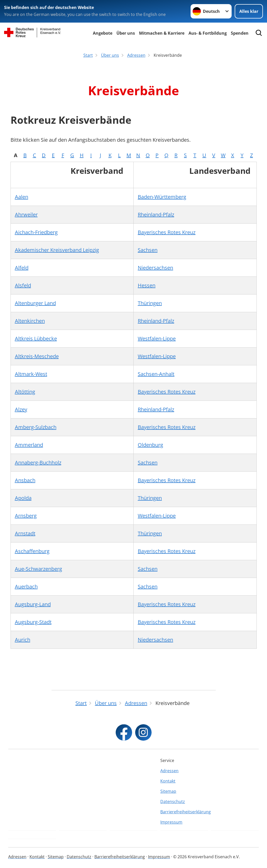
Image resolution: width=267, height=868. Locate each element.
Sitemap (168, 791)
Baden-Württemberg (162, 197)
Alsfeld (23, 285)
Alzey (21, 409)
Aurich (23, 640)
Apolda (23, 498)
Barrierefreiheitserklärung (184, 812)
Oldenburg (150, 445)
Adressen (169, 771)
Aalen (22, 197)
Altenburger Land (35, 303)
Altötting (25, 392)
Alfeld (22, 268)
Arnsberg (26, 516)
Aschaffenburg (32, 551)
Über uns (126, 33)
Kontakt (168, 781)
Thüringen (150, 303)
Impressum (171, 822)
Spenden (240, 33)
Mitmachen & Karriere (162, 33)
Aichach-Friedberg (36, 232)
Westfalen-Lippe (157, 338)
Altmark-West (31, 374)
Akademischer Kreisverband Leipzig (57, 250)
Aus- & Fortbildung (208, 33)
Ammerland (29, 445)
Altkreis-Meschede (37, 356)
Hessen (147, 285)
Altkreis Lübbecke (36, 338)
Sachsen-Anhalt (156, 374)
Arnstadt (25, 533)
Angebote (103, 33)
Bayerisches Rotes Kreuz (167, 232)
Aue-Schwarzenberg (38, 569)
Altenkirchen (30, 321)
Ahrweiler (26, 214)
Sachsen (148, 250)
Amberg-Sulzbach (36, 427)
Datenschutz (173, 802)
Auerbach (26, 586)
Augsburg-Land (33, 604)
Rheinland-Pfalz (156, 214)
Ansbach (25, 480)
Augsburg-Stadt (33, 622)
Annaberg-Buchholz (38, 462)
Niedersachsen (155, 268)
